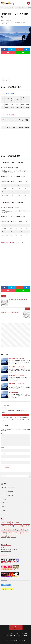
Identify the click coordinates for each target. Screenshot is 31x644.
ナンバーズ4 (10, 22)
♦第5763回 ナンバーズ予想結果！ (17, 367)
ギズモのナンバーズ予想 (19, 640)
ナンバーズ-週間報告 (8, 495)
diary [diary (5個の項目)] (9, 522)
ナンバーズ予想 (23, 634)
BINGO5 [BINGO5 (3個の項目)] (4, 522)
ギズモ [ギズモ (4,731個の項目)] (18, 522)
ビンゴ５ (4, 507)
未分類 (4, 511)
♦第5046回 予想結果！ (14, 392)
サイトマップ (14, 634)
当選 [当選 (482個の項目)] (23, 533)
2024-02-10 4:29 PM (7, 415)
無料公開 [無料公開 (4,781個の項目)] (4, 536)
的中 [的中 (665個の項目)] (9, 536)
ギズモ (6, 23)
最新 (19, 22)
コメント (3, 433)
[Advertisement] (15, 143)
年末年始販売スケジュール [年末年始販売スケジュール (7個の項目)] (14, 533)
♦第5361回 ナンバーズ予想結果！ (17, 375)
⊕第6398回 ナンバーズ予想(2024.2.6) (18, 300)
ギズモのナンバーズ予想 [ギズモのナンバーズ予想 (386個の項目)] (7, 526)
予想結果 (16, 22)
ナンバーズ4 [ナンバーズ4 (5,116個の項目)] (4, 529)
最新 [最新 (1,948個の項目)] (27, 533)
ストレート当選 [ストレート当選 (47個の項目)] (18, 526)
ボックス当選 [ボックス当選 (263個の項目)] (21, 529)
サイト (2, 460)
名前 (2, 448)
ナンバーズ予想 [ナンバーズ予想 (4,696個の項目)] (13, 529)
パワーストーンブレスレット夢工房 (9, 550)
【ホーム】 (7, 634)
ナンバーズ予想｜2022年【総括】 (12, 635)
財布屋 (2, 548)
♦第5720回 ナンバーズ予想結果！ (17, 358)
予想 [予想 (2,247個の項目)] (27, 529)
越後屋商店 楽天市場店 (6, 551)
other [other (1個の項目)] (13, 522)
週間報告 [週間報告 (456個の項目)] (14, 536)
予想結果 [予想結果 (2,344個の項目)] (4, 533)
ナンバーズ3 (5, 22)
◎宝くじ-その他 (6, 503)
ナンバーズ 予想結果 (6, 21)
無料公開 (22, 22)
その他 (4, 499)
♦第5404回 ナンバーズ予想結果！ (17, 384)
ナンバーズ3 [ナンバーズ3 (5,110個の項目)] (26, 526)
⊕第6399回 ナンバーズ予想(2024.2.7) (10, 312)
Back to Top (15, 628)
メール (3, 454)
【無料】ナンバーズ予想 (8, 487)
